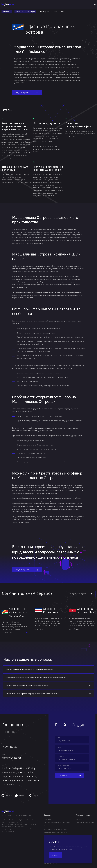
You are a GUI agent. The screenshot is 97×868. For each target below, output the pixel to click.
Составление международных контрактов (57, 822)
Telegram (36, 795)
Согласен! (56, 855)
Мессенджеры (6, 792)
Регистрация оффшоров (25, 11)
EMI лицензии (48, 819)
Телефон (4, 744)
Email (3, 754)
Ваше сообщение (63, 766)
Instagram (8, 796)
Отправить (69, 775)
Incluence (7, 11)
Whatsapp (22, 795)
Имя (59, 738)
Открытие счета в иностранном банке (56, 833)
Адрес (3, 765)
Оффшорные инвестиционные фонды (55, 829)
